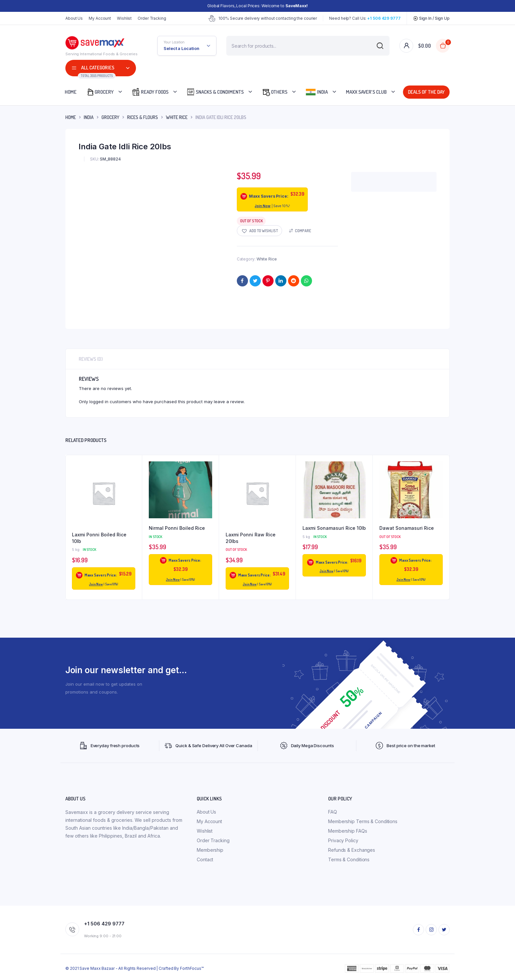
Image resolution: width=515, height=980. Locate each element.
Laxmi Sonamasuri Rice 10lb (334, 528)
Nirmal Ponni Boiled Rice (177, 528)
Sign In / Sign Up (431, 18)
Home (71, 92)
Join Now (262, 206)
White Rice (177, 117)
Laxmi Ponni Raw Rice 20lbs (251, 538)
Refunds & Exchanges (352, 850)
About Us (74, 18)
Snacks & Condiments (215, 92)
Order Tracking (152, 18)
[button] (259, 231)
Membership (210, 850)
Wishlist (124, 18)
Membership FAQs (348, 831)
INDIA (89, 117)
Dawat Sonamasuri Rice (407, 528)
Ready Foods (150, 92)
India (317, 92)
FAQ (333, 812)
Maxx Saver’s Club (366, 92)
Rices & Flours (143, 117)
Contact (205, 859)
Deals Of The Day (425, 92)
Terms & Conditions (349, 859)
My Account (100, 18)
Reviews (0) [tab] (91, 359)
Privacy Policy (343, 840)
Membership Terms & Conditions (363, 821)
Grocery (100, 92)
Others (275, 92)
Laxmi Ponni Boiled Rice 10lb (99, 538)
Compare (303, 231)
